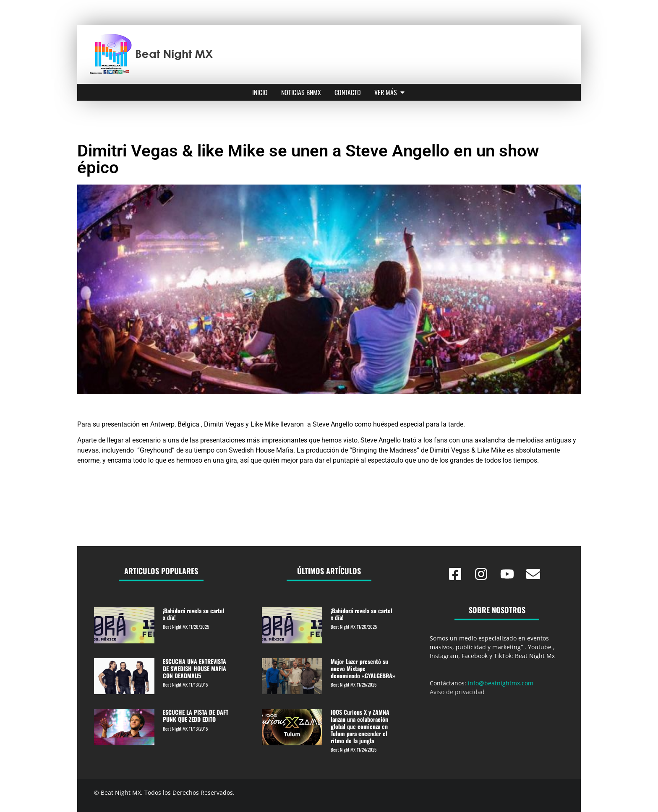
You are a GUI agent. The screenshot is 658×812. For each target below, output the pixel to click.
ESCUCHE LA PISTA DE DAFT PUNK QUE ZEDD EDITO (196, 716)
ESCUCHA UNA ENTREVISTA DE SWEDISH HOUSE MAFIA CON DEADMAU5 (195, 668)
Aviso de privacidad (457, 692)
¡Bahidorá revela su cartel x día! (194, 614)
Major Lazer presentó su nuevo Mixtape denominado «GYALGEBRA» (363, 668)
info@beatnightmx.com (501, 683)
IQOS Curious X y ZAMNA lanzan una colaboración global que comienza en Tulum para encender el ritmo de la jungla (360, 726)
